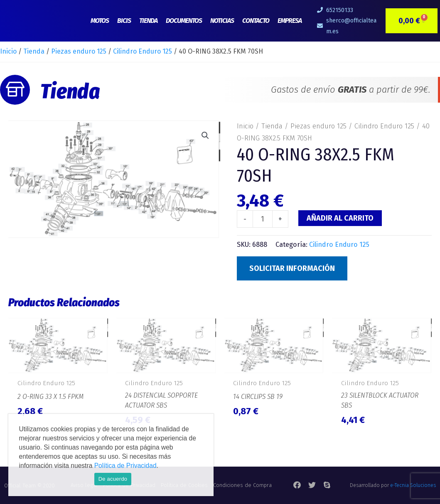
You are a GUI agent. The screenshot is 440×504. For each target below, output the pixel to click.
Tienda (148, 21)
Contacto (256, 21)
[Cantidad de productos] (262, 219)
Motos (100, 21)
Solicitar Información (292, 268)
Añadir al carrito (340, 218)
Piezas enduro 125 (79, 51)
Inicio (8, 51)
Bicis (124, 21)
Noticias (222, 21)
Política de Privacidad (125, 466)
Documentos (184, 21)
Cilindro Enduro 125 (143, 51)
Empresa (290, 21)
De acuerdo (113, 479)
